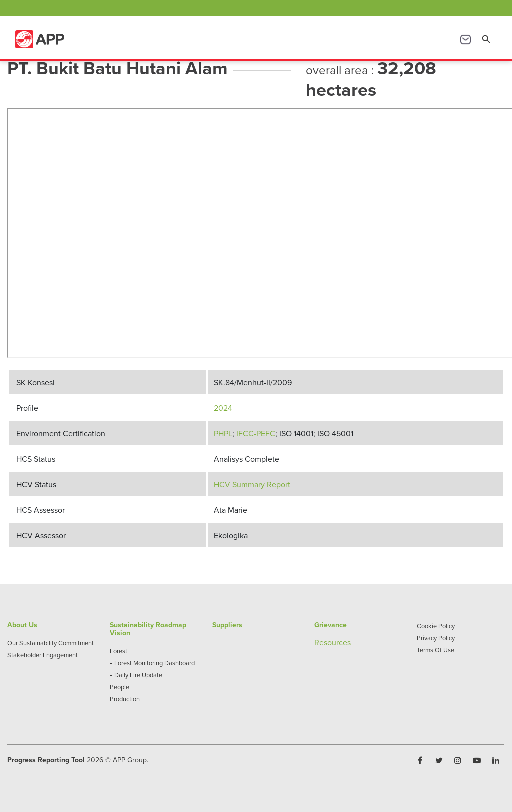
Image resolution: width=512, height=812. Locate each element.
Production (125, 699)
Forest (119, 651)
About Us (22, 625)
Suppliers (227, 625)
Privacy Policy (436, 638)
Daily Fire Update (138, 675)
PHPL (223, 433)
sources (337, 642)
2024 (223, 408)
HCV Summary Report (252, 484)
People (120, 687)
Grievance (331, 625)
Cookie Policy (436, 626)
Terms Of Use (436, 650)
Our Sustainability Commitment (51, 643)
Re (319, 642)
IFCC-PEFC (256, 433)
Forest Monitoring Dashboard (155, 663)
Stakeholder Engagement (43, 655)
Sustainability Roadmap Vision (148, 629)
